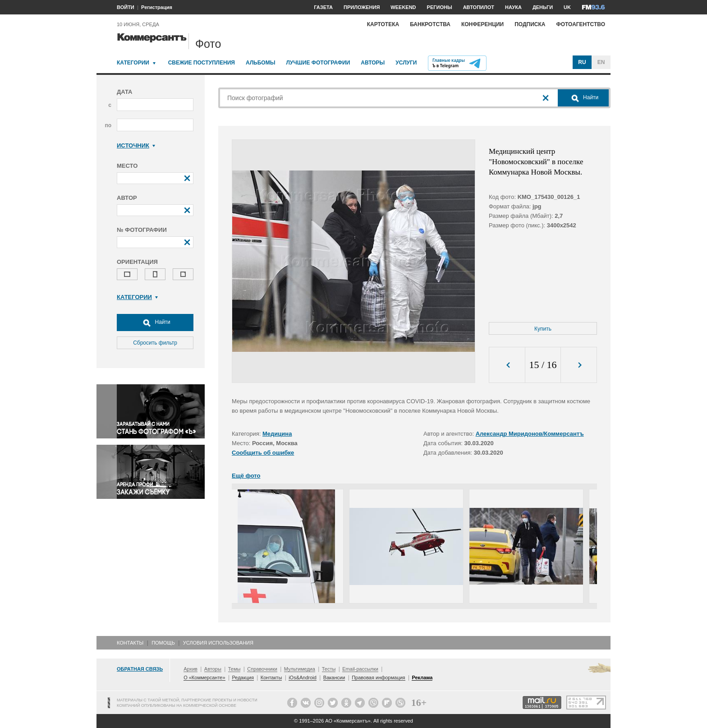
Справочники (262, 669)
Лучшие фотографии (318, 63)
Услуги (406, 63)
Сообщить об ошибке (263, 453)
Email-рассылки (360, 669)
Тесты (329, 669)
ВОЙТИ (126, 7)
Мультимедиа (300, 669)
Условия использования (218, 643)
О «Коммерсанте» (204, 677)
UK (567, 7)
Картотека (383, 24)
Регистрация (157, 7)
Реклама (422, 677)
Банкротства (430, 24)
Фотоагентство (581, 24)
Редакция (243, 677)
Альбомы (261, 63)
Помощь (163, 643)
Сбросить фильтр (155, 343)
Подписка (530, 24)
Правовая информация (378, 677)
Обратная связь (140, 669)
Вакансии (334, 677)
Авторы (373, 63)
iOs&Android (303, 677)
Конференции (482, 24)
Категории (133, 63)
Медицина (277, 434)
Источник (136, 145)
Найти (155, 323)
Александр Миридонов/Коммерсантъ (530, 434)
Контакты (130, 643)
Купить (543, 329)
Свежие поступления (202, 63)
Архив (191, 669)
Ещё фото (246, 476)
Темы (234, 669)
